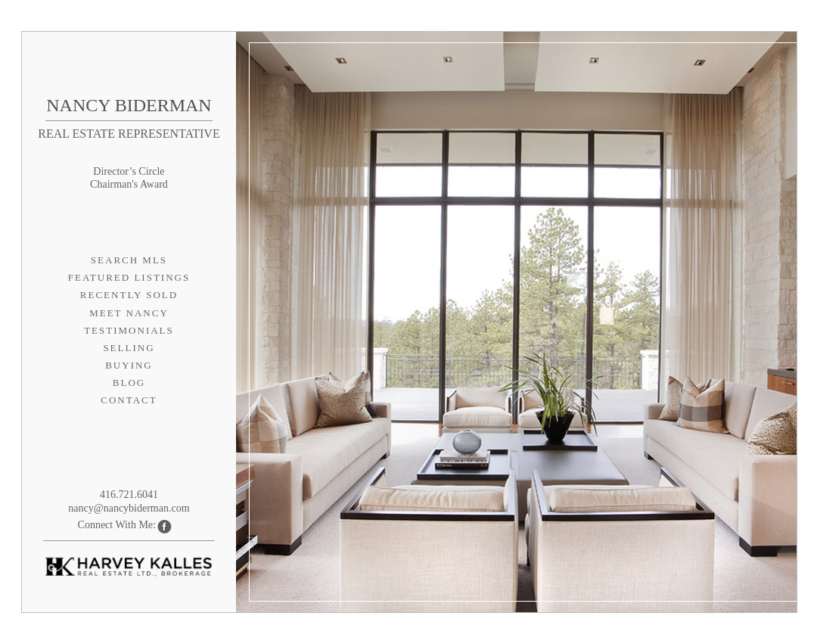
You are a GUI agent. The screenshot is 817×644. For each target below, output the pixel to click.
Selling (129, 348)
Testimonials (129, 330)
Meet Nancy (129, 313)
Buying (129, 365)
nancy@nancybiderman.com (129, 508)
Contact (129, 400)
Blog (129, 383)
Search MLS (129, 260)
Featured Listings (129, 277)
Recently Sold (129, 295)
